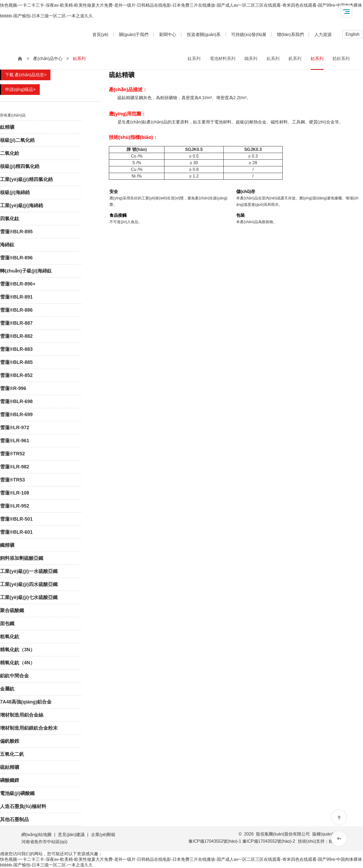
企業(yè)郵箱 (103, 835)
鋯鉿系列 (341, 59)
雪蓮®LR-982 (15, 467)
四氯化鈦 (10, 219)
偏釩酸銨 (10, 741)
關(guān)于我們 (134, 35)
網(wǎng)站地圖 (36, 835)
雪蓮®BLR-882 (16, 336)
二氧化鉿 (10, 153)
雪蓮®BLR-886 (16, 310)
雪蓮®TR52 (12, 454)
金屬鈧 (7, 689)
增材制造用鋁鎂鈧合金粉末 (29, 728)
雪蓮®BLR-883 (16, 349)
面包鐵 (7, 624)
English (353, 34)
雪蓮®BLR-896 (16, 258)
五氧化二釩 (12, 754)
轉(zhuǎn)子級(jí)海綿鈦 (26, 271)
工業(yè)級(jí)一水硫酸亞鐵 (29, 571)
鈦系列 (194, 59)
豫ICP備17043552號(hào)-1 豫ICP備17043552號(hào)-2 (242, 841)
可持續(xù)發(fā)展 (249, 35)
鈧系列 (273, 59)
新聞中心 (168, 35)
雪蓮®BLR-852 (16, 375)
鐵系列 (251, 59)
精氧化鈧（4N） (17, 663)
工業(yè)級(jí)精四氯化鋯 (26, 179)
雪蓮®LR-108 (15, 493)
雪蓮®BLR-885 (16, 362)
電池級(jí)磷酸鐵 (17, 793)
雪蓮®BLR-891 (16, 297)
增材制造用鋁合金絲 (22, 715)
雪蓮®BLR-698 (16, 401)
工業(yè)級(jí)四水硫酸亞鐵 (29, 584)
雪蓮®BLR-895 (16, 232)
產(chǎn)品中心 (48, 59)
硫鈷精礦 (10, 767)
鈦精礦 (7, 127)
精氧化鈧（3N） (17, 650)
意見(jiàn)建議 (71, 835)
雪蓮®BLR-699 (16, 415)
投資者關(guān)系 (204, 35)
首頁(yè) (100, 35)
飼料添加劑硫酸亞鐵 (22, 558)
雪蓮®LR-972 (15, 428)
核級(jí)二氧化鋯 (17, 140)
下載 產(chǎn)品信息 (26, 75)
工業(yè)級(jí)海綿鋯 (22, 206)
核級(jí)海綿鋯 (15, 192)
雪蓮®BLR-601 (16, 532)
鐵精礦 (7, 545)
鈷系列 (317, 59)
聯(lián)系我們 (290, 35)
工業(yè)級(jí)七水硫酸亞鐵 (29, 597)
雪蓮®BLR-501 (16, 519)
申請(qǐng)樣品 (20, 89)
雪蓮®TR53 (12, 480)
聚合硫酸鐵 (12, 610)
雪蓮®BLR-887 (16, 323)
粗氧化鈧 (10, 637)
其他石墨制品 (14, 819)
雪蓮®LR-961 (15, 441)
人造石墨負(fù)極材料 (23, 806)
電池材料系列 (223, 59)
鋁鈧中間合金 (14, 676)
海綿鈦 (7, 245)
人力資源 (323, 35)
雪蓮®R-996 (13, 388)
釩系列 (295, 59)
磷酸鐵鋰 (10, 780)
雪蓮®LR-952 (15, 506)
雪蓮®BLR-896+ (18, 284)
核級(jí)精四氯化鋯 (20, 166)
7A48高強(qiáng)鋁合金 (26, 702)
